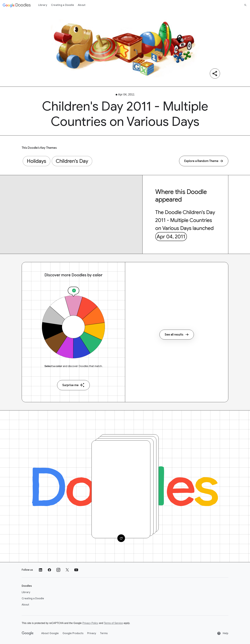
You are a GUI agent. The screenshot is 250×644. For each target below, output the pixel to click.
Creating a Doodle (62, 5)
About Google (50, 633)
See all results (177, 335)
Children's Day (72, 161)
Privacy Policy (90, 623)
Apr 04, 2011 (171, 237)
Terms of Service (113, 623)
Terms (104, 633)
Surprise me (73, 385)
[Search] (245, 5)
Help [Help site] (223, 633)
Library (43, 5)
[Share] (215, 73)
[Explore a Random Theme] (204, 161)
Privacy (92, 633)
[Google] (28, 633)
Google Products (73, 633)
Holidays (37, 161)
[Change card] (121, 538)
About (82, 5)
